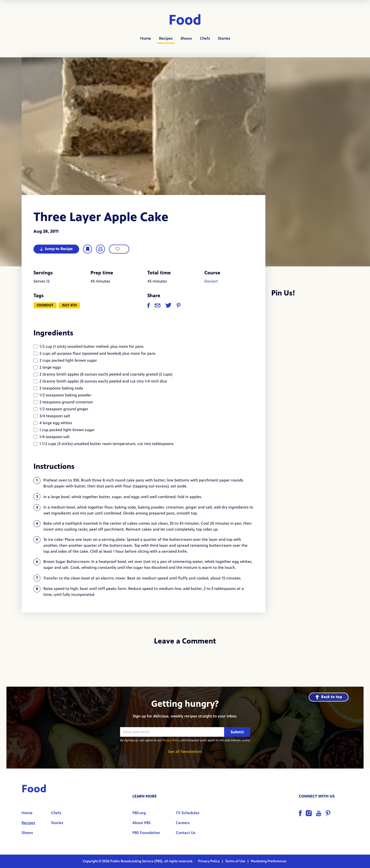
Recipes (166, 38)
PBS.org (139, 813)
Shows (186, 38)
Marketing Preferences (269, 861)
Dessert (211, 281)
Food (185, 20)
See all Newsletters (185, 752)
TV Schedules (188, 813)
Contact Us (186, 833)
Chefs (205, 38)
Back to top (329, 697)
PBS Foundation (146, 833)
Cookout (45, 305)
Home (146, 38)
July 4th (69, 305)
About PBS (141, 823)
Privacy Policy (171, 740)
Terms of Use (236, 861)
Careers (183, 823)
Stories (224, 38)
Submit (237, 732)
